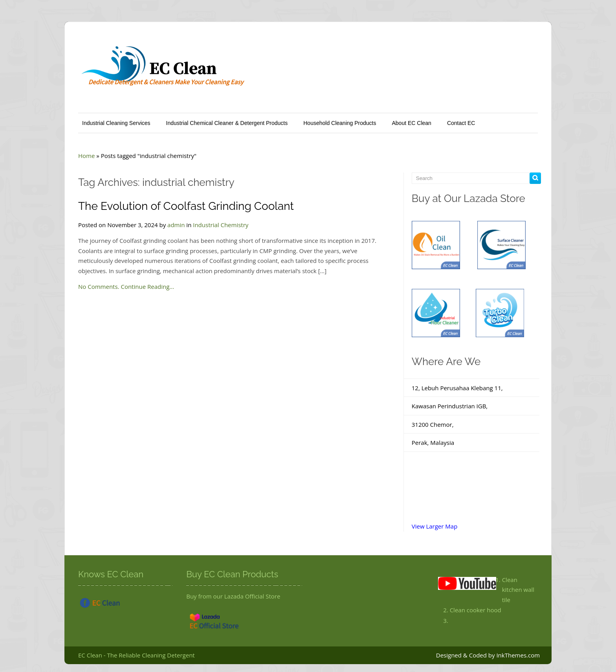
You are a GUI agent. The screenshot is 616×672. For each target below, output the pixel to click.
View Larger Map (435, 526)
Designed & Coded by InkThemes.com (488, 655)
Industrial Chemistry (221, 225)
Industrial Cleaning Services (116, 123)
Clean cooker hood (476, 610)
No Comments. (99, 286)
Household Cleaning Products (340, 123)
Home (86, 156)
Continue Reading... (147, 286)
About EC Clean (411, 123)
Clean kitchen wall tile (518, 590)
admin (176, 225)
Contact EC (461, 123)
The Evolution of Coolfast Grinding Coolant (186, 206)
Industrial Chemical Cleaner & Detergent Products (227, 123)
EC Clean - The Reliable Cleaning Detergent (137, 655)
